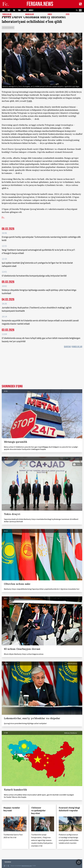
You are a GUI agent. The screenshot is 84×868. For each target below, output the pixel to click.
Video (50, 14)
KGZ (9, 10)
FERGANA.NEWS (40, 4)
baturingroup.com (27, 866)
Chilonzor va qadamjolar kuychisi (38, 811)
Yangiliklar (7, 14)
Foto (68, 14)
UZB (25, 10)
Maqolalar (30, 14)
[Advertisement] (42, 367)
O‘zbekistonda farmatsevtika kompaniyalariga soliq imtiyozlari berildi (34, 276)
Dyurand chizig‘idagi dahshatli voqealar (69, 809)
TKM (19, 10)
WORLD (31, 10)
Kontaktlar (8, 862)
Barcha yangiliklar (73, 347)
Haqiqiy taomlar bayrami (12, 809)
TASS (29, 101)
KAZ (4, 10)
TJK (14, 10)
